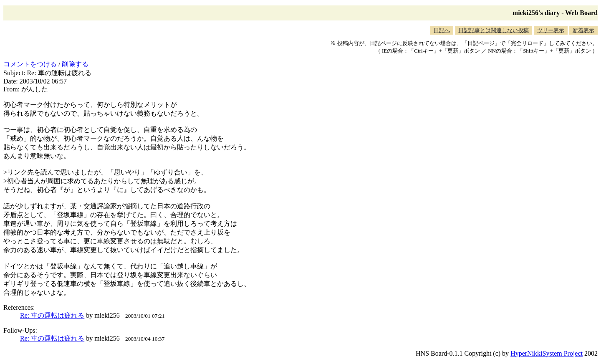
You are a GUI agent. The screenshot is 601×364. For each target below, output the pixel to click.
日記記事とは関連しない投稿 (494, 30)
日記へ (442, 30)
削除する (75, 64)
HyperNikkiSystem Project (547, 353)
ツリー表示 (551, 30)
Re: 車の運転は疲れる (52, 315)
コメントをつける (30, 64)
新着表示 (583, 30)
